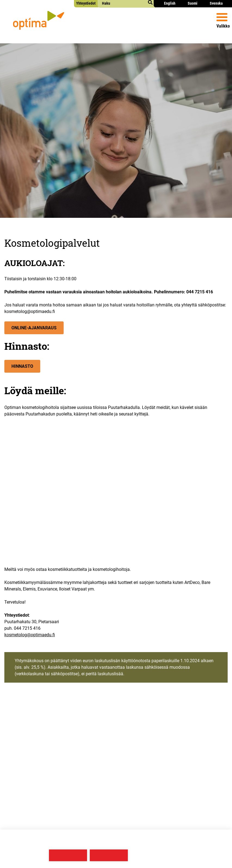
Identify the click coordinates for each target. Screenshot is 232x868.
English (170, 3)
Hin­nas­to (22, 366)
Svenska (216, 3)
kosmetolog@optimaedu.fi (30, 635)
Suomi (193, 3)
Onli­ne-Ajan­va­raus (34, 328)
